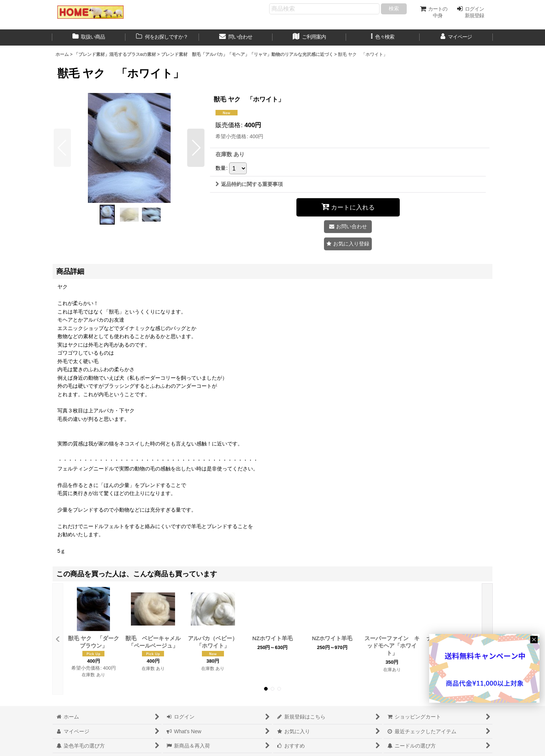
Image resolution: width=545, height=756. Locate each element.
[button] (383, 37)
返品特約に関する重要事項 (249, 184)
